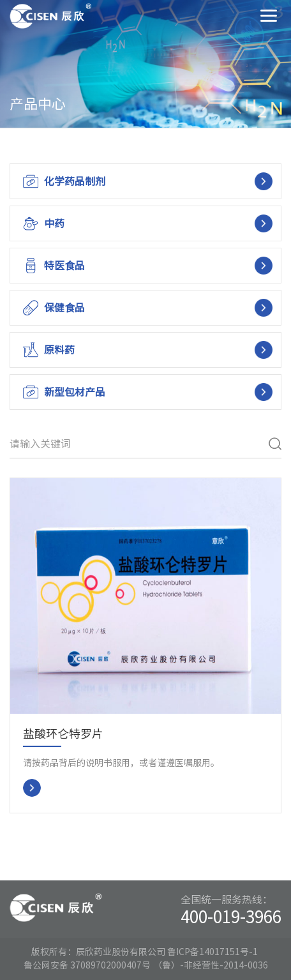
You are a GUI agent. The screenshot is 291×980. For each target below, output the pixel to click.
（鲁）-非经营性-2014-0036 (211, 965)
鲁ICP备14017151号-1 (213, 952)
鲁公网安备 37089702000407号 (87, 965)
